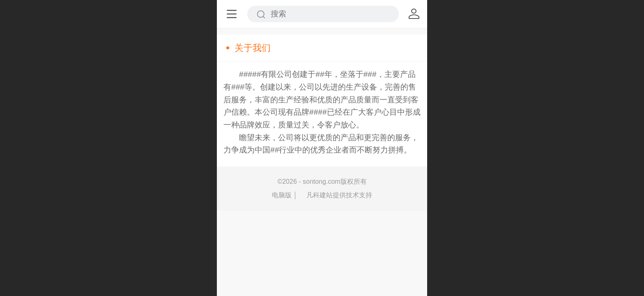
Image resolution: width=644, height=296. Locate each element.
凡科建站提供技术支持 (336, 195)
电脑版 (282, 195)
